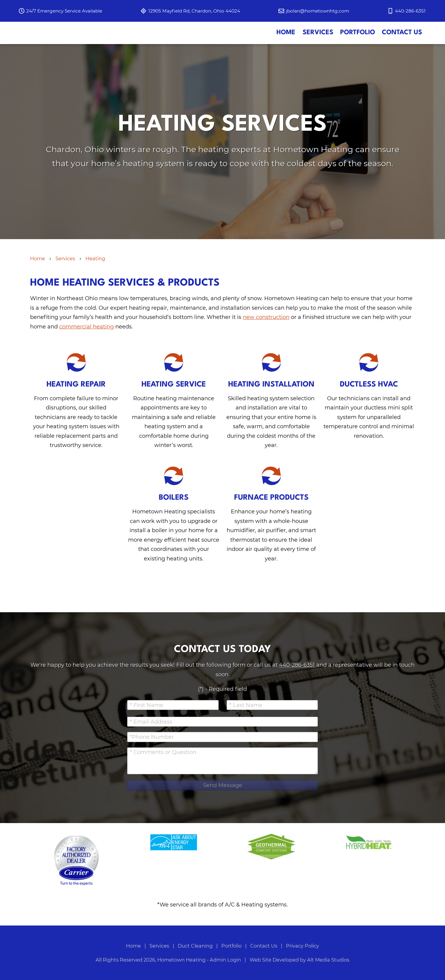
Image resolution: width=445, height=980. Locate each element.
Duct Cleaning (196, 946)
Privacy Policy (302, 946)
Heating (95, 286)
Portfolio (358, 46)
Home (286, 46)
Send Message (223, 785)
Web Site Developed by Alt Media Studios (299, 960)
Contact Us (402, 46)
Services (318, 46)
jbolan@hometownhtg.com (318, 11)
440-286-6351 (298, 665)
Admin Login (225, 960)
